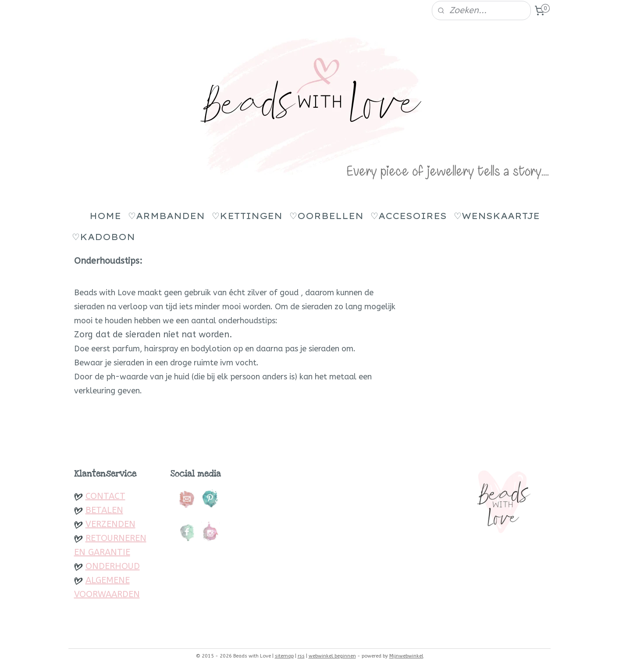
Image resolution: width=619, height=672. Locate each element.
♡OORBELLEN (326, 216)
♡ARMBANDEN (166, 216)
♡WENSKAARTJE (497, 216)
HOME (105, 216)
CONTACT (105, 496)
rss (301, 656)
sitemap (284, 656)
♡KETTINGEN (247, 216)
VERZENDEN (110, 524)
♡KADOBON (103, 237)
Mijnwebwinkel (406, 656)
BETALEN (104, 510)
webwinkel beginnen (332, 656)
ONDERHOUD (113, 566)
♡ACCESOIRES (409, 216)
